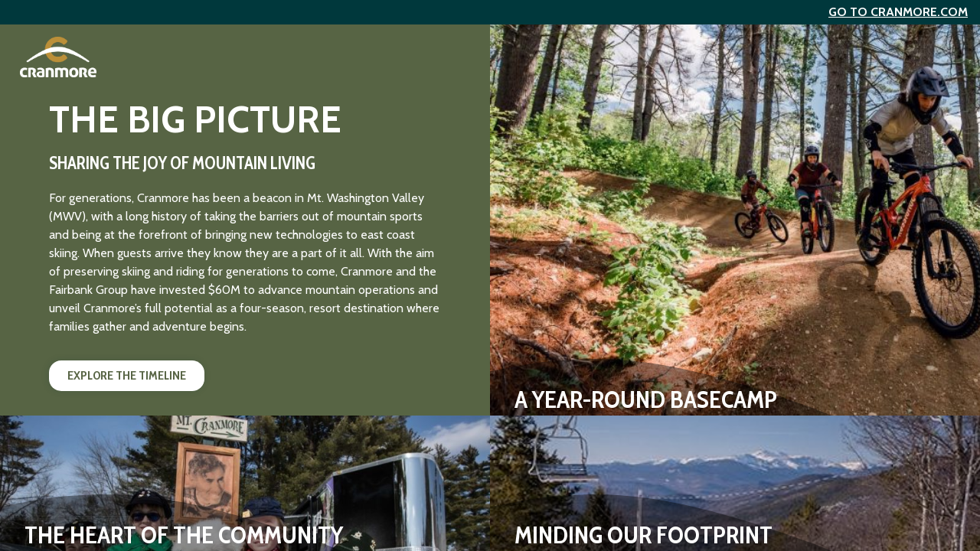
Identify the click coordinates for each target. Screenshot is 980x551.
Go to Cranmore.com (898, 12)
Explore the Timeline (127, 375)
